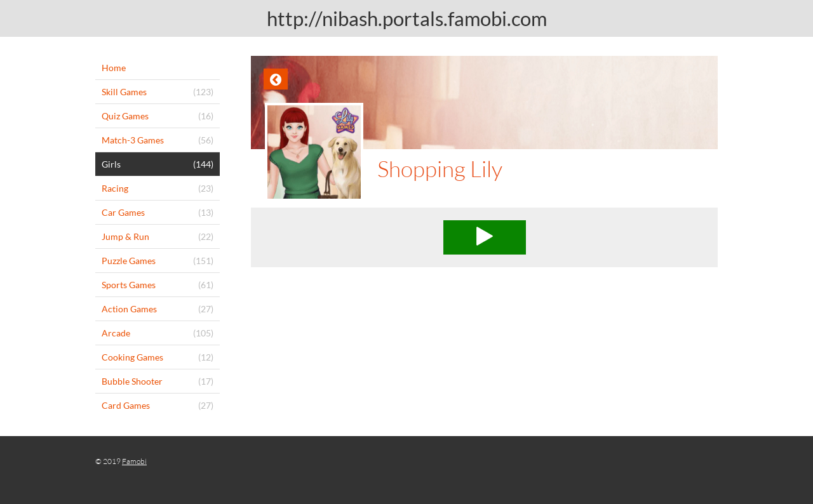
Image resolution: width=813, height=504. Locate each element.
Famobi (134, 461)
